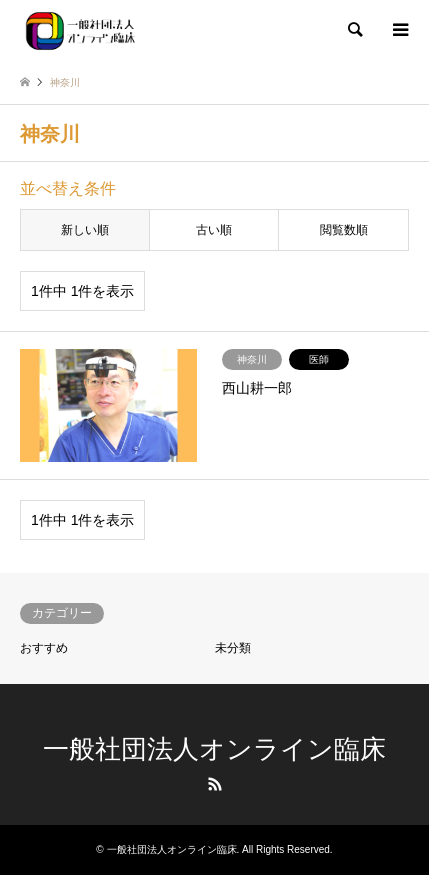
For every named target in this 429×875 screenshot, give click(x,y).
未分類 (233, 648)
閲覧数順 (344, 230)
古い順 (214, 230)
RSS (215, 784)
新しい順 (85, 230)
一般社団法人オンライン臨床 (214, 749)
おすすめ (44, 648)
